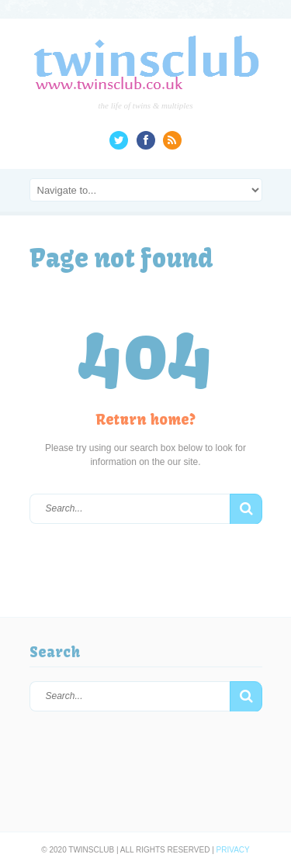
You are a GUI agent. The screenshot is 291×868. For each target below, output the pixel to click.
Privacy (233, 850)
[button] (246, 509)
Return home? (145, 420)
